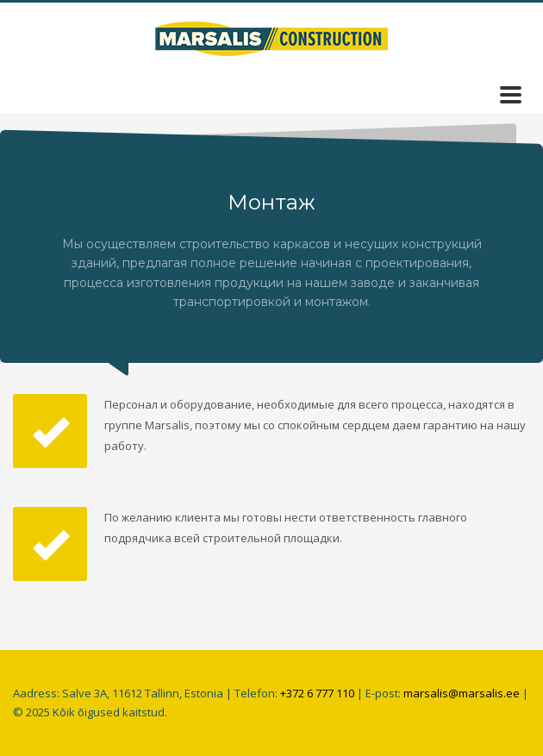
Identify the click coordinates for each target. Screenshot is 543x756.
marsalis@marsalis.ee (462, 693)
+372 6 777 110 (317, 693)
